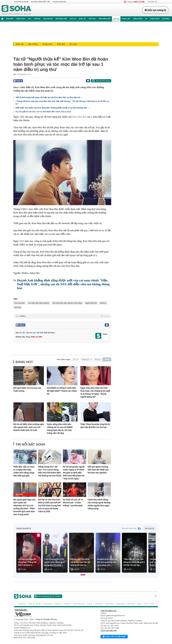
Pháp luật (126, 19)
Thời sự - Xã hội (35, 604)
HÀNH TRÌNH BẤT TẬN (41, 2)
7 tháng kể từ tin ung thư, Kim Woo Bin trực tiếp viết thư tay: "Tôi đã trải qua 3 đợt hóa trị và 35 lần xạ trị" (62, 103)
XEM (107, 359)
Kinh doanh (48, 19)
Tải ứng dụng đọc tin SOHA (47, 596)
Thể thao (92, 19)
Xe (146, 19)
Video (139, 604)
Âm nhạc (73, 44)
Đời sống (166, 19)
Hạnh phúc (21, 19)
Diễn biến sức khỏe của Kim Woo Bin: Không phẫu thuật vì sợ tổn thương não (53, 108)
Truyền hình (47, 44)
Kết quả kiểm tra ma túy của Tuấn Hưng (27, 389)
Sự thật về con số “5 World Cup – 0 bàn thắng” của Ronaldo (73, 503)
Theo (62, 316)
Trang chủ (22, 604)
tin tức (22, 333)
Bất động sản (61, 19)
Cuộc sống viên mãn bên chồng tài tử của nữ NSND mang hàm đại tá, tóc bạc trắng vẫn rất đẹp (60, 429)
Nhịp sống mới (105, 19)
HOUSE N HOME (22, 2)
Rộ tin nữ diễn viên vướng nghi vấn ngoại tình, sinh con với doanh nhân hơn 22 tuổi (29, 427)
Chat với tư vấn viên (114, 637)
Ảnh (146, 604)
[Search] (130, 596)
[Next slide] (152, 554)
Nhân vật (20, 44)
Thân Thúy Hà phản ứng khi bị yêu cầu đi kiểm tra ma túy (95, 426)
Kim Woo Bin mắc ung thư (39, 303)
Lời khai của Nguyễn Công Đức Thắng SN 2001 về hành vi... (27, 562)
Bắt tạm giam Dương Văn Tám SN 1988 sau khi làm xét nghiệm (98, 470)
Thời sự (37, 19)
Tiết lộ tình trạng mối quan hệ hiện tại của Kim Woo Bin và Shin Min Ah (49, 97)
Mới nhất (10, 19)
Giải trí (116, 19)
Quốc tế (82, 19)
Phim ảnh (61, 44)
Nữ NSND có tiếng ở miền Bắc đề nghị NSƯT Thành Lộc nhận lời (62, 391)
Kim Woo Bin (49, 112)
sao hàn (18, 307)
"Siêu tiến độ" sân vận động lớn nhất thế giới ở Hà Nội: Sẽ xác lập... (134, 562)
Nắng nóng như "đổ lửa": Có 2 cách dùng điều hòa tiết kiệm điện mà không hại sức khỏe (50, 471)
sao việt (36, 333)
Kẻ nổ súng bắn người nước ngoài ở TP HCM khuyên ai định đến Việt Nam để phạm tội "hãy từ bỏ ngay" (74, 473)
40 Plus (73, 19)
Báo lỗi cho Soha (103, 81)
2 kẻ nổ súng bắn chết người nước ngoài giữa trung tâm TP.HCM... (54, 562)
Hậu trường (33, 44)
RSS (152, 604)
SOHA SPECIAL (60, 2)
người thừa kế (91, 303)
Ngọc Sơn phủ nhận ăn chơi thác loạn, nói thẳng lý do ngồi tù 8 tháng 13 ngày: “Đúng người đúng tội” (95, 392)
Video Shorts (24, 529)
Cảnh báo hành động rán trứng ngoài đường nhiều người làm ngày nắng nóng (99, 504)
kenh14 (103, 303)
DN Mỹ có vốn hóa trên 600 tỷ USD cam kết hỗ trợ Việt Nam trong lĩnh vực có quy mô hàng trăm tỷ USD (50, 506)
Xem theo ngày (63, 359)
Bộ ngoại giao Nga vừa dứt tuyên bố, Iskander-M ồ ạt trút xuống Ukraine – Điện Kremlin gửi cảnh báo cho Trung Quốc (24, 507)
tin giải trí (24, 112)
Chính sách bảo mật (109, 631)
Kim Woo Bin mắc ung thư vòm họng (67, 303)
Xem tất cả (149, 529)
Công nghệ (155, 19)
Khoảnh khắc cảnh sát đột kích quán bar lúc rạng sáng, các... (107, 562)
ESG (30, 19)
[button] (83, 575)
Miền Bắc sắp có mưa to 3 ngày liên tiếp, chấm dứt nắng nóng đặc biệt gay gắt (24, 471)
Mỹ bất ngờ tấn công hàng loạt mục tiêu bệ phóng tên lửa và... (80, 562)
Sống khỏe (138, 19)
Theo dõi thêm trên (131, 529)
